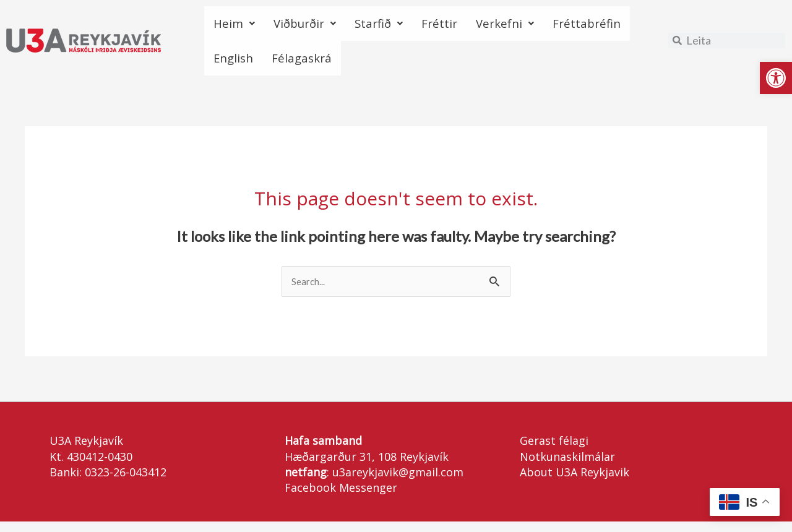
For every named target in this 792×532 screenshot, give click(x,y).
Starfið (402, 26)
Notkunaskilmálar (567, 467)
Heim (237, 26)
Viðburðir (317, 26)
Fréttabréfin (255, 65)
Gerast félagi (554, 452)
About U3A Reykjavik (575, 483)
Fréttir (472, 26)
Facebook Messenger (341, 499)
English (340, 65)
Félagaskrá (420, 65)
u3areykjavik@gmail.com (398, 483)
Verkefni (547, 26)
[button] (776, 78)
